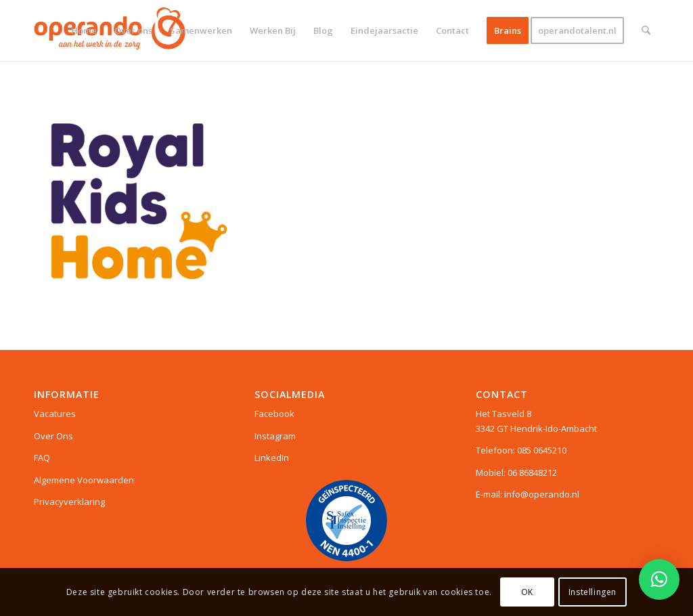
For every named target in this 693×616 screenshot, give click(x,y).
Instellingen (593, 592)
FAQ (42, 458)
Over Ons (53, 436)
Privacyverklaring (69, 502)
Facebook (274, 414)
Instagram (275, 436)
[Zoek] (646, 30)
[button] (659, 579)
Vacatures (55, 414)
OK (527, 592)
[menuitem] (84, 30)
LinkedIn (272, 458)
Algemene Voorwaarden (84, 480)
